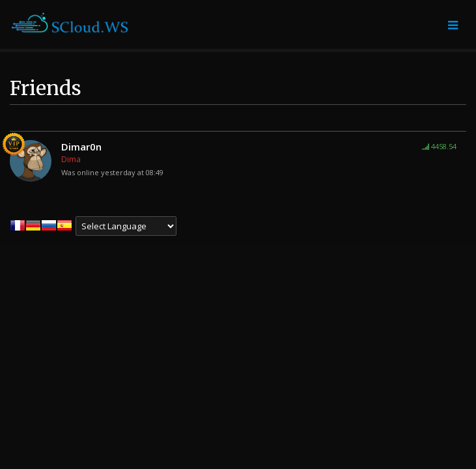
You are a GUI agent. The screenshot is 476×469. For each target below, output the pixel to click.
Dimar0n (81, 147)
